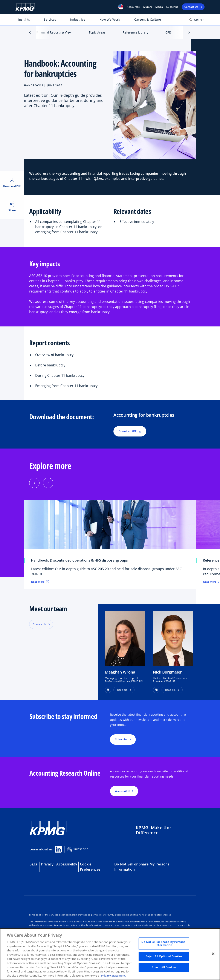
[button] (121, 7)
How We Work (110, 19)
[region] (110, 954)
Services (50, 19)
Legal (34, 864)
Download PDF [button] (130, 431)
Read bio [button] (122, 690)
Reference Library (135, 32)
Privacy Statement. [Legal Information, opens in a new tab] (114, 975)
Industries (78, 19)
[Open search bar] (197, 21)
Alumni (147, 7)
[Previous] (34, 483)
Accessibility (67, 864)
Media (159, 7)
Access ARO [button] (122, 791)
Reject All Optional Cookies (164, 956)
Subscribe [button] (121, 739)
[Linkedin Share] (58, 849)
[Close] (213, 954)
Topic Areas (97, 32)
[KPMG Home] (25, 7)
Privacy (47, 864)
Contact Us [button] (39, 624)
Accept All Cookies (164, 967)
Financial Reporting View (54, 32)
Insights (24, 19)
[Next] (48, 483)
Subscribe (172, 7)
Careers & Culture (148, 19)
